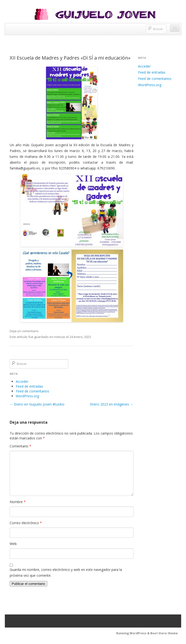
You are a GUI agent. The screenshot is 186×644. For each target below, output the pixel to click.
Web (13, 544)
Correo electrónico (26, 523)
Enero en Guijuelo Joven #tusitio (37, 404)
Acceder (22, 381)
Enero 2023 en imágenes (112, 404)
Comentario (20, 446)
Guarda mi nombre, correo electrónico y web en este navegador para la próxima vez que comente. (66, 572)
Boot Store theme (164, 633)
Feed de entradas (29, 386)
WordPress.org (27, 396)
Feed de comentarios (32, 391)
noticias (60, 337)
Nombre (18, 502)
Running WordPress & (133, 633)
